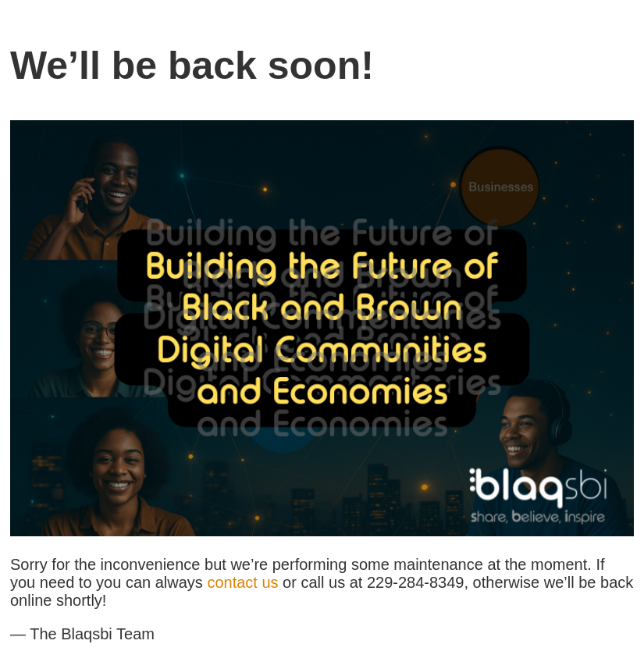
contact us (242, 582)
